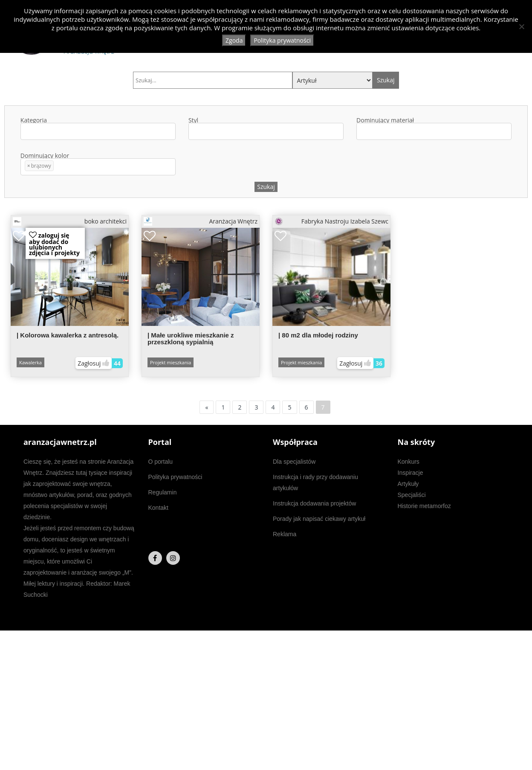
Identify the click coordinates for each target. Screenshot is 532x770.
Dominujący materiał (434, 129)
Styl (266, 129)
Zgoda (234, 40)
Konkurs (409, 462)
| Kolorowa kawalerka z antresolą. (68, 335)
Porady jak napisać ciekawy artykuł (319, 519)
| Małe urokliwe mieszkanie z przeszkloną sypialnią (191, 339)
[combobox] (98, 131)
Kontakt (158, 508)
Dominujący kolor (98, 164)
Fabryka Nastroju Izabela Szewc (331, 221)
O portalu (161, 462)
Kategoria (98, 129)
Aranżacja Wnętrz (201, 221)
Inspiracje (411, 473)
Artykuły (408, 484)
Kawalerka (30, 362)
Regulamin (163, 492)
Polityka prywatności (175, 477)
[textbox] (27, 132)
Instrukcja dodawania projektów (314, 503)
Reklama (285, 534)
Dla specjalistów (294, 462)
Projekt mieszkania (171, 362)
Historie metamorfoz (424, 506)
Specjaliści (412, 495)
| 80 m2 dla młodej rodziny (318, 335)
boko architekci (70, 221)
